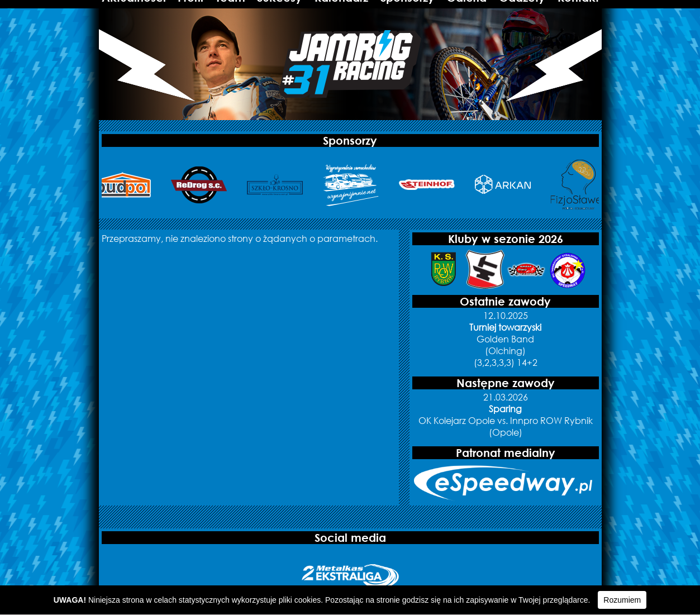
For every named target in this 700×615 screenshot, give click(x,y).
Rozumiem (622, 600)
